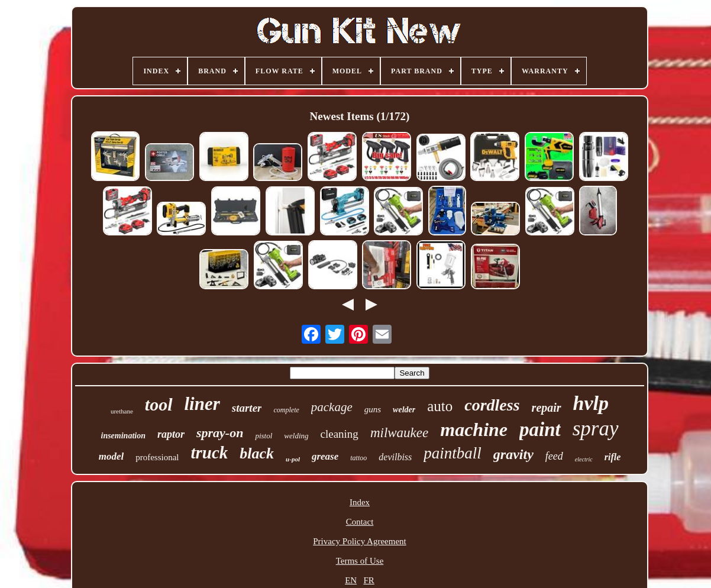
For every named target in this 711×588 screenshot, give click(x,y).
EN (351, 580)
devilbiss (395, 457)
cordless (492, 405)
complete (286, 410)
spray (596, 429)
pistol (264, 436)
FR (369, 580)
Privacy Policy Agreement (359, 541)
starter (247, 408)
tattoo (358, 458)
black (257, 453)
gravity (513, 454)
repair (547, 408)
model (112, 456)
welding (296, 436)
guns (373, 409)
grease (325, 456)
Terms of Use (360, 561)
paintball (453, 453)
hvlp (591, 403)
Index (360, 502)
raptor (171, 434)
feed (554, 456)
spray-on (220, 433)
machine (474, 429)
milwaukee (399, 433)
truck (210, 453)
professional (157, 457)
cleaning (340, 434)
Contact (360, 522)
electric (584, 459)
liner (202, 404)
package (332, 407)
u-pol (293, 459)
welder (404, 410)
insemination (123, 436)
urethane (122, 411)
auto (440, 406)
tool (159, 404)
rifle (613, 457)
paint (540, 429)
